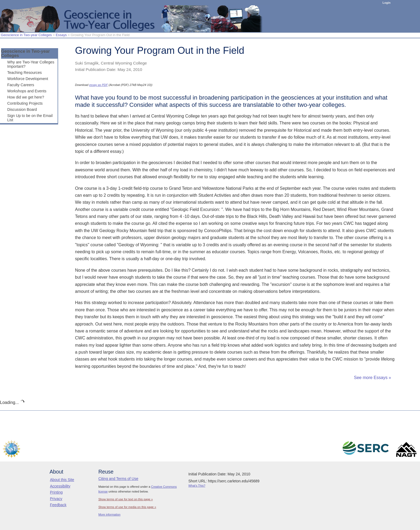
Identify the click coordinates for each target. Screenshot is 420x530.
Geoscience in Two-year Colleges (26, 35)
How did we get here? (26, 97)
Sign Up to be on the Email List (30, 118)
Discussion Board (22, 109)
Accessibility (60, 486)
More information (109, 514)
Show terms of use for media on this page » (127, 507)
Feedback (58, 505)
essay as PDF (98, 85)
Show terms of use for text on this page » (125, 499)
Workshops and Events (27, 91)
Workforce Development (28, 79)
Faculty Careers (21, 85)
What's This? (197, 486)
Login (387, 3)
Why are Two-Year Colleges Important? (31, 64)
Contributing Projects (25, 103)
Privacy (56, 499)
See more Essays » (372, 378)
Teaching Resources (25, 73)
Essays (61, 35)
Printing (56, 492)
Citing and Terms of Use (118, 479)
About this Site (62, 480)
